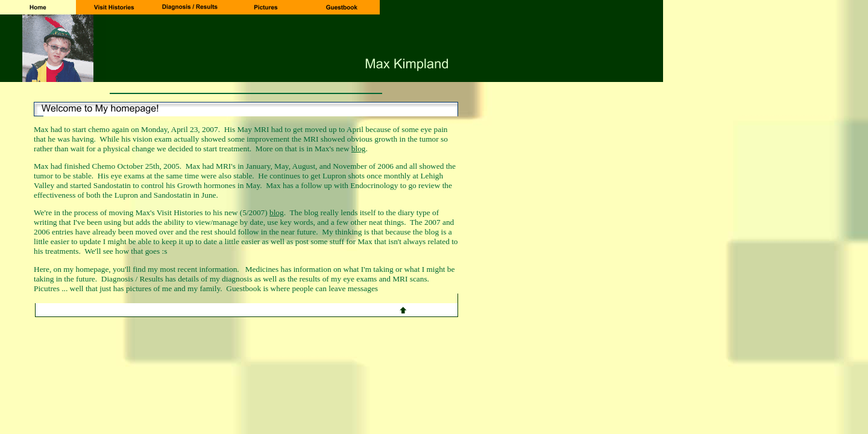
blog (359, 149)
